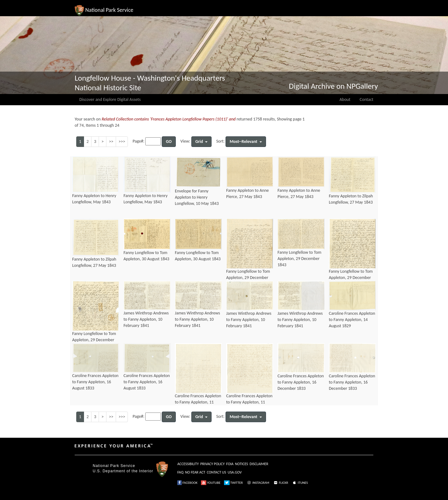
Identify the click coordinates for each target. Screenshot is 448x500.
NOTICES (241, 464)
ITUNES (300, 483)
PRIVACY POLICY (212, 464)
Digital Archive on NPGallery (334, 86)
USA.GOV (235, 472)
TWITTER (233, 483)
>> (111, 142)
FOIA (230, 464)
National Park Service (114, 466)
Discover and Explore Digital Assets (110, 99)
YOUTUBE (211, 483)
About (345, 99)
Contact (366, 99)
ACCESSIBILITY (188, 464)
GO (169, 142)
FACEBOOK (187, 483)
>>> (122, 142)
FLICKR (281, 483)
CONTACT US (217, 472)
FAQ (180, 472)
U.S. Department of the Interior (123, 471)
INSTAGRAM (258, 483)
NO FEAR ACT (195, 472)
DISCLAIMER (259, 464)
